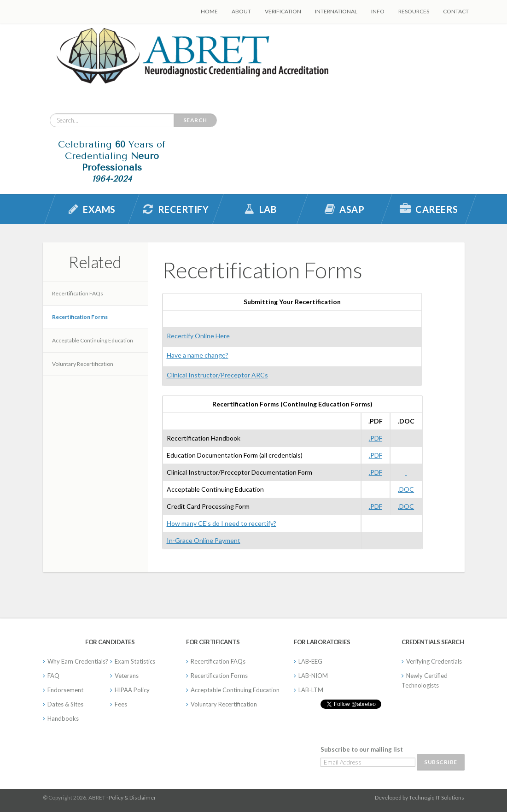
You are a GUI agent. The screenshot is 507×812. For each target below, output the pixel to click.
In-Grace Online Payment (204, 540)
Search (195, 120)
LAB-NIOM (313, 676)
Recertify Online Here (198, 336)
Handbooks (63, 718)
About (241, 11)
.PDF (376, 438)
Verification (283, 11)
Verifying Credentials (434, 661)
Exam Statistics (135, 661)
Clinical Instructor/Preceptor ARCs (217, 375)
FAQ (53, 676)
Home (209, 11)
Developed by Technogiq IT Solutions (420, 797)
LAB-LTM (311, 690)
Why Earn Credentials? (78, 661)
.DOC (406, 489)
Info (378, 11)
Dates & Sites (65, 704)
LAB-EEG (310, 661)
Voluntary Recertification (83, 364)
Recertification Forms (80, 317)
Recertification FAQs (78, 293)
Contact (456, 11)
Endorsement (65, 690)
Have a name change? (198, 355)
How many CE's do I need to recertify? (221, 523)
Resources (414, 11)
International (336, 11)
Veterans (127, 676)
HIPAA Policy (132, 690)
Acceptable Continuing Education (93, 340)
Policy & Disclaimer (132, 797)
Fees (121, 704)
